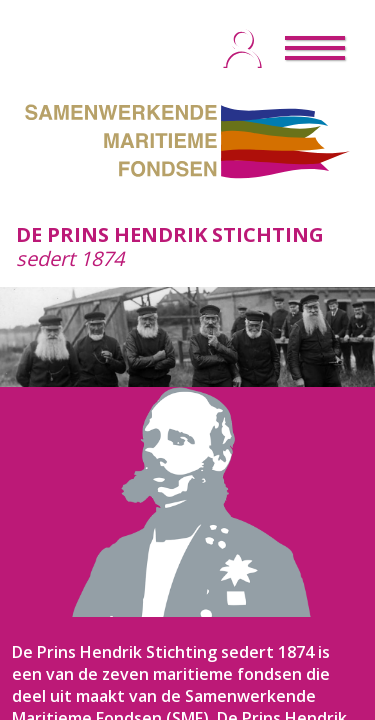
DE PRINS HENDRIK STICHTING (170, 234)
